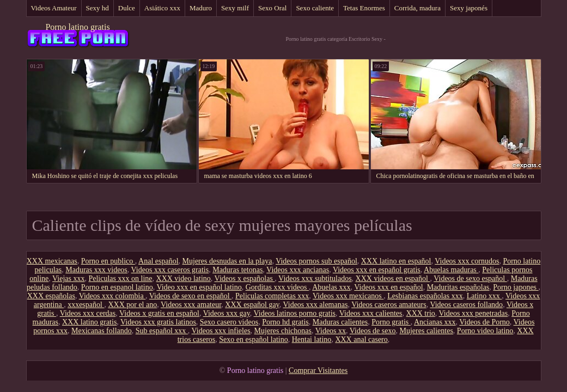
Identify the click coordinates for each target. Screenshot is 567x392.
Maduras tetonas (237, 270)
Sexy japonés (469, 8)
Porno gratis (391, 322)
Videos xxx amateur (191, 305)
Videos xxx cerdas (88, 313)
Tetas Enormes (364, 8)
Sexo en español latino (253, 339)
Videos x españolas (245, 278)
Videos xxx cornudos (467, 261)
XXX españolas (51, 296)
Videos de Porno (484, 322)
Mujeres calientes (426, 331)
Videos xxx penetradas (474, 313)
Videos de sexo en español (190, 296)
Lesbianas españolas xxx (425, 296)
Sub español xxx (162, 331)
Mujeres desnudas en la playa (227, 261)
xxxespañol (86, 305)
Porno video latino (485, 331)
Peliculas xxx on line (120, 278)
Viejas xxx (68, 278)
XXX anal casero (361, 339)
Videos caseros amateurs (389, 305)
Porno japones (516, 287)
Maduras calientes (340, 322)
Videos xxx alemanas (315, 305)
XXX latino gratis (89, 322)
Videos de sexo (373, 331)
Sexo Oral (272, 8)
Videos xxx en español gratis (377, 270)
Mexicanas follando (102, 331)
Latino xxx (484, 296)
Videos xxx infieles (221, 331)
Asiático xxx (162, 8)
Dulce (127, 8)
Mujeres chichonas (283, 331)
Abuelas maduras (451, 270)
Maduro (201, 8)
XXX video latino (184, 278)
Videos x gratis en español (159, 313)
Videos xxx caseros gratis (170, 270)
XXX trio (421, 313)
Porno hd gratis (285, 322)
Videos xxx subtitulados (315, 278)
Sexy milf (235, 8)
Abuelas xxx (331, 287)
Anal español (158, 261)
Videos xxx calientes (371, 313)
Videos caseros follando (466, 305)
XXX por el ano (132, 305)
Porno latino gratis (77, 27)
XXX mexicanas (52, 261)
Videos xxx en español (388, 287)
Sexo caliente (315, 8)
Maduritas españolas (458, 287)
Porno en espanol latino (117, 287)
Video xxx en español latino (199, 287)
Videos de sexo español (470, 278)
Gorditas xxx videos (277, 287)
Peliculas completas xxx (272, 296)
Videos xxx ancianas (298, 270)
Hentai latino (312, 339)
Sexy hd (97, 8)
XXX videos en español (393, 278)
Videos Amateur (54, 8)
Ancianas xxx (435, 322)
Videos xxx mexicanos (348, 296)
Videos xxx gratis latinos (158, 322)
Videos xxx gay (227, 313)
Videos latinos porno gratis (295, 313)
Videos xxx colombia (112, 296)
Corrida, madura (417, 8)
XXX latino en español (396, 261)
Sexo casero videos (229, 322)
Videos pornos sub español (316, 261)
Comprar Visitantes (318, 370)
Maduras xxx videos (96, 270)
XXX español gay (252, 305)
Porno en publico (108, 261)
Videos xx (331, 331)
